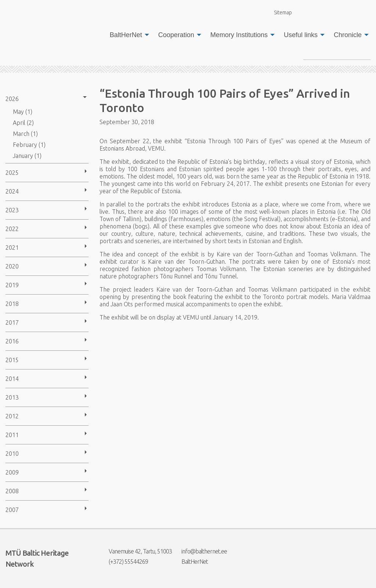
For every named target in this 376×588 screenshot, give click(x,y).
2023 (12, 210)
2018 (12, 304)
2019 (12, 285)
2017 (12, 322)
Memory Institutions (239, 35)
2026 (12, 99)
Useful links (301, 35)
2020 (12, 266)
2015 (12, 360)
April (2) (23, 123)
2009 (12, 472)
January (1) (27, 156)
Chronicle (348, 35)
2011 (12, 435)
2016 (12, 341)
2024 (12, 191)
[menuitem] (127, 35)
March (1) (25, 134)
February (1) (29, 145)
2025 (12, 173)
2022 (12, 229)
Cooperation (176, 35)
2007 (12, 510)
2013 (12, 397)
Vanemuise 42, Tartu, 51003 (136, 551)
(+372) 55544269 (124, 562)
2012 (12, 416)
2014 (12, 379)
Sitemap (279, 12)
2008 (12, 491)
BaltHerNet (126, 35)
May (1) (23, 112)
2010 (12, 454)
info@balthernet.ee (200, 551)
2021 (12, 248)
